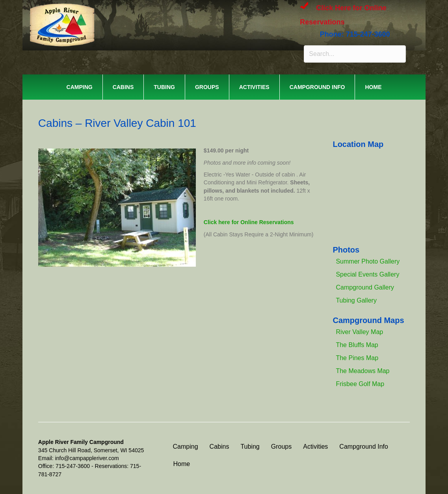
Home (373, 87)
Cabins (123, 87)
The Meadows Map (362, 371)
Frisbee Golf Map (360, 384)
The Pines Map (357, 358)
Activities (254, 87)
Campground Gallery (365, 287)
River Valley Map (359, 332)
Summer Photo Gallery (368, 261)
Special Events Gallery (367, 274)
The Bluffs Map (357, 345)
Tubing (164, 87)
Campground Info (317, 87)
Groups (207, 87)
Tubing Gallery (356, 300)
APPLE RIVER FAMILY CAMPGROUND (137, 16)
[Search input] (355, 54)
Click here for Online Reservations (249, 222)
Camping (80, 87)
